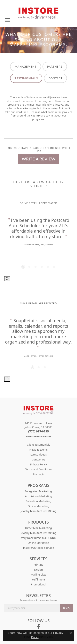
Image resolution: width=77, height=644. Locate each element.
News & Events (38, 450)
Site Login (38, 474)
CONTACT (55, 78)
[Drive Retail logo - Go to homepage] (39, 12)
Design (39, 570)
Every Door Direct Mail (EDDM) (38, 538)
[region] (38, 247)
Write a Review (39, 159)
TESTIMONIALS (26, 78)
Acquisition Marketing (39, 496)
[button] (23, 267)
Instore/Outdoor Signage (38, 548)
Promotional (38, 584)
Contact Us (38, 459)
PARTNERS (55, 67)
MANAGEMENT (26, 67)
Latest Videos (39, 454)
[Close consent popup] (71, 633)
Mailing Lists (38, 575)
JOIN (66, 608)
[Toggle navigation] (7, 20)
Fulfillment (39, 579)
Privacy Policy (38, 464)
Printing (39, 565)
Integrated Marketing (38, 491)
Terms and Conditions (38, 469)
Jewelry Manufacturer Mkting (38, 511)
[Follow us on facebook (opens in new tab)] (38, 626)
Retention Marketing (39, 501)
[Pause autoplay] (7, 279)
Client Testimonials (38, 445)
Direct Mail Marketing (39, 528)
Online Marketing (38, 506)
